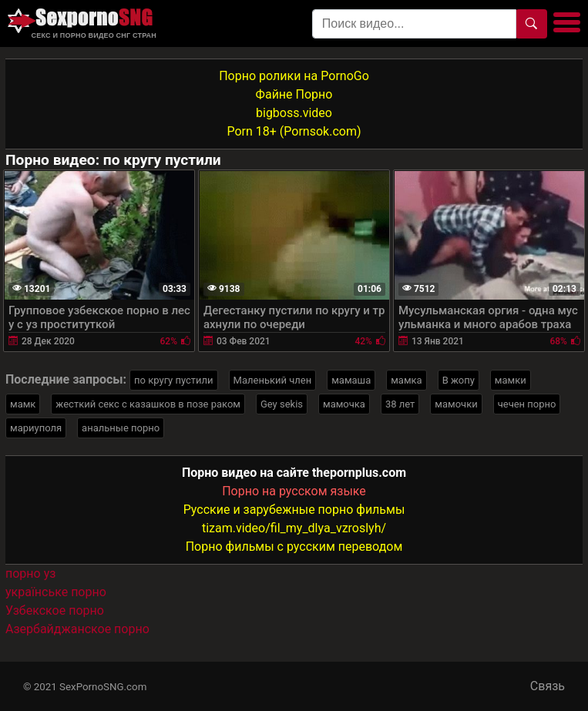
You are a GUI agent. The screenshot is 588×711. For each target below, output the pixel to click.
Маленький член (273, 380)
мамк (23, 404)
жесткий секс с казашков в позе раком (148, 404)
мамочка (344, 404)
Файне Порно (294, 94)
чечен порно (527, 404)
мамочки (456, 404)
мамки (511, 380)
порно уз (30, 573)
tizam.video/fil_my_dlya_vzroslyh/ (294, 528)
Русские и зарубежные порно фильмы (294, 510)
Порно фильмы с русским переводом (294, 547)
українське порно (56, 592)
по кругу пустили (174, 380)
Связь (548, 686)
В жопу (459, 380)
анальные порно (121, 428)
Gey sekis (282, 404)
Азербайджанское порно (77, 629)
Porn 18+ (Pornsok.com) (294, 131)
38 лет (400, 404)
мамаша (351, 380)
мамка (406, 380)
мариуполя (36, 428)
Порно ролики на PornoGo (294, 76)
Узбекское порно (55, 610)
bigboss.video (294, 113)
